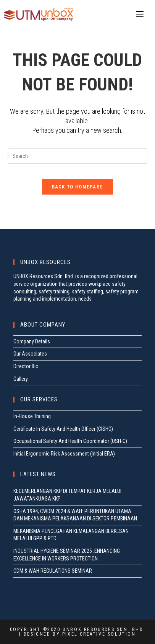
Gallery (21, 379)
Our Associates (30, 354)
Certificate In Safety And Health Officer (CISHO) (63, 429)
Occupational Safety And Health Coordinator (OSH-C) (70, 441)
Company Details (32, 341)
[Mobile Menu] (140, 14)
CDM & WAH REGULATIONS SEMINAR (53, 571)
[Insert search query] (77, 156)
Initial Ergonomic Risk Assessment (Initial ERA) (64, 454)
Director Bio (26, 366)
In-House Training (32, 416)
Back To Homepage (78, 187)
